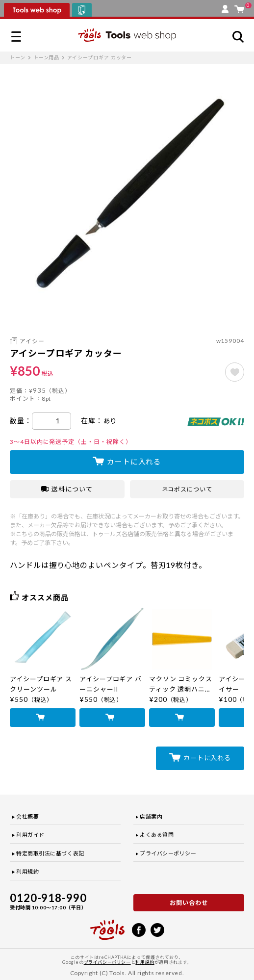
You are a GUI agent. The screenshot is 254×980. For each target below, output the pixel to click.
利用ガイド (30, 835)
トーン (18, 57)
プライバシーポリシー (168, 853)
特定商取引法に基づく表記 (50, 853)
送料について (67, 489)
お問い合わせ (189, 903)
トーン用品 (47, 57)
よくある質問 (157, 835)
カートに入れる (134, 462)
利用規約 (27, 871)
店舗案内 (151, 816)
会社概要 (27, 816)
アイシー (32, 341)
